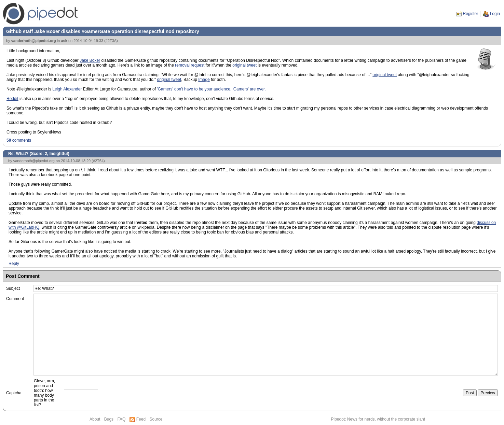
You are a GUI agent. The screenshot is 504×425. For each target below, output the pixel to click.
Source (156, 419)
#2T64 (98, 161)
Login (495, 14)
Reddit (12, 99)
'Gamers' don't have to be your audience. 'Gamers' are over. (211, 89)
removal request (190, 65)
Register (471, 14)
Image (204, 80)
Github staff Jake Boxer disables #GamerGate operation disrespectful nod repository (103, 31)
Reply (14, 264)
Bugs (109, 419)
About (95, 419)
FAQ (121, 419)
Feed (141, 419)
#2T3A (111, 41)
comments (19, 140)
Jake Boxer (90, 60)
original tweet (244, 65)
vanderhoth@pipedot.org (34, 41)
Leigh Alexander (67, 89)
